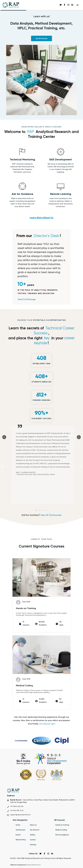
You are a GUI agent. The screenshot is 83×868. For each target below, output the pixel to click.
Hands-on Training (62, 825)
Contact (33, 840)
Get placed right (47, 724)
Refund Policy (21, 840)
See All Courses (41, 38)
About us (33, 825)
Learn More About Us (41, 218)
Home (18, 825)
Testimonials (20, 830)
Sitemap (33, 845)
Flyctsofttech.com (34, 865)
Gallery (33, 835)
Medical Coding (61, 830)
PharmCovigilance (62, 835)
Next (81, 467)
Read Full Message (27, 299)
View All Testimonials (51, 515)
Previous (2, 467)
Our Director (35, 830)
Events (18, 835)
